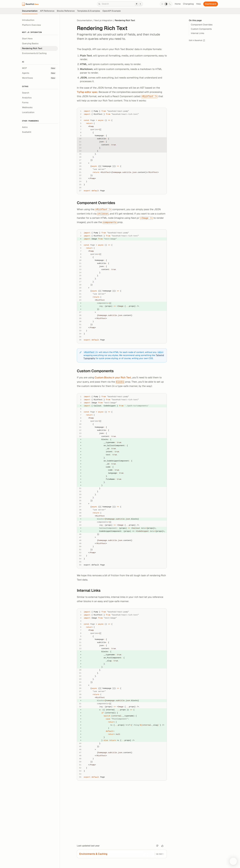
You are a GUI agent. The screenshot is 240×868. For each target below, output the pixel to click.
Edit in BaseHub (197, 40)
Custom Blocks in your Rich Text (113, 377)
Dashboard (211, 4)
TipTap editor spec (87, 92)
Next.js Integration (103, 20)
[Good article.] (162, 846)
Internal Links (90, 591)
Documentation (84, 20)
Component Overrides (98, 203)
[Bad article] (157, 846)
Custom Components (97, 371)
